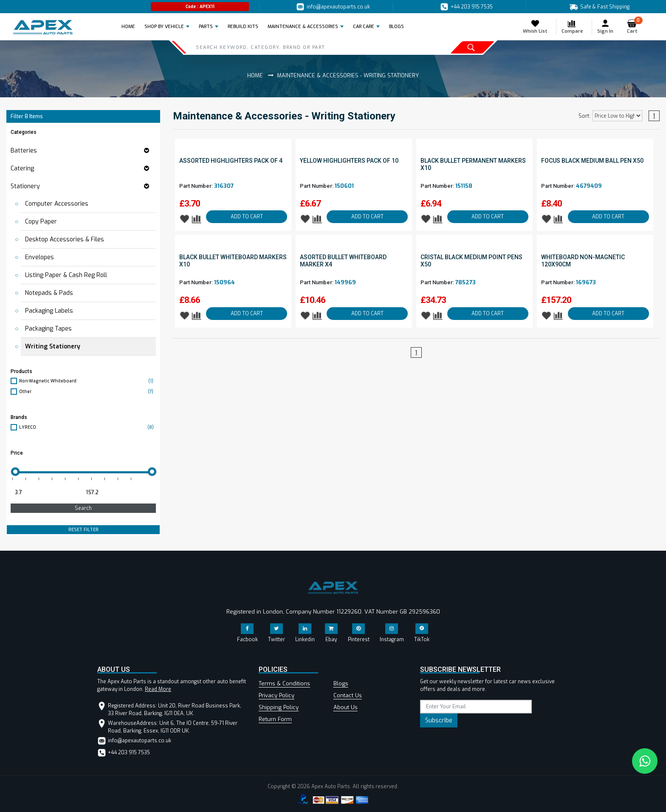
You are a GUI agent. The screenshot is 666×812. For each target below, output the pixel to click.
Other (87, 392)
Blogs (341, 683)
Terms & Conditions (284, 683)
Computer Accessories (57, 204)
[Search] (291, 47)
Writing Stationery (53, 347)
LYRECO (87, 427)
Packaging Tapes (48, 329)
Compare (572, 27)
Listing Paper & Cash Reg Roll (66, 275)
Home (131, 26)
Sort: (584, 116)
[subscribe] (476, 707)
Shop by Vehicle (164, 27)
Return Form (275, 719)
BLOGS (396, 27)
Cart (635, 27)
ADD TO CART (247, 217)
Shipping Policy (279, 707)
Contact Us (348, 695)
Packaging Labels (49, 311)
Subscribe (439, 720)
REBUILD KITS (243, 27)
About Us (346, 707)
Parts (206, 27)
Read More (158, 689)
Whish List (535, 27)
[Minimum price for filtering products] (45, 492)
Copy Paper (41, 222)
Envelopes (40, 257)
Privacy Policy (277, 695)
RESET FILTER (83, 530)
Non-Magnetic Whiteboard (87, 381)
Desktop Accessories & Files (65, 239)
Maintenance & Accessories (303, 27)
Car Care (364, 27)
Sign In (605, 27)
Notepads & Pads (49, 293)
